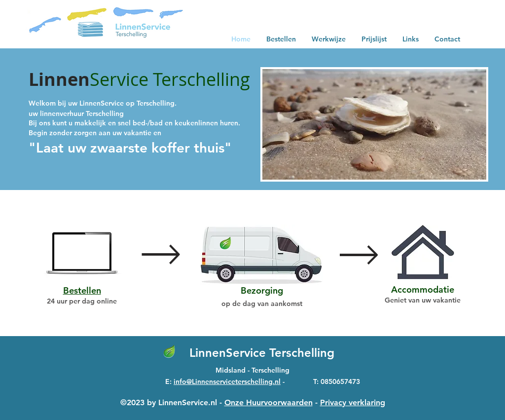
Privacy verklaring (353, 402)
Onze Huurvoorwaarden (269, 402)
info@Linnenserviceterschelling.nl (227, 382)
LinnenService (229, 353)
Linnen (59, 79)
